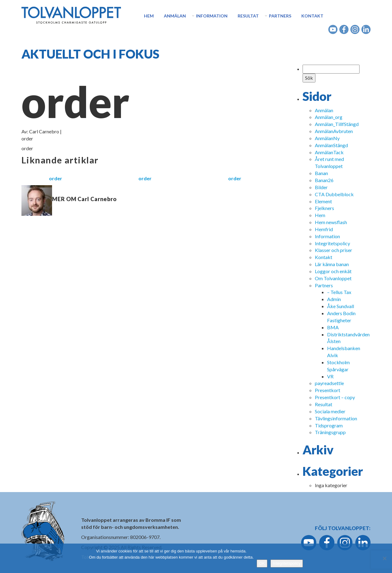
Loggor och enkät (333, 271)
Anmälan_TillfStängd (337, 124)
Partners (280, 16)
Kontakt (312, 16)
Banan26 (324, 180)
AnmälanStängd (331, 145)
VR (330, 376)
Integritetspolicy (332, 243)
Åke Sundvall (341, 306)
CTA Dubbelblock (334, 194)
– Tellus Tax (339, 292)
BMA (333, 327)
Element (323, 201)
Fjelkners (324, 208)
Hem (149, 16)
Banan (321, 173)
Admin (334, 299)
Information (212, 16)
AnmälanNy (327, 138)
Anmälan (175, 16)
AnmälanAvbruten (334, 131)
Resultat (248, 16)
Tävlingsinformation (336, 418)
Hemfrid (324, 229)
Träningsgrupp (330, 432)
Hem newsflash (331, 222)
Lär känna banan (332, 264)
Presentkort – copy (335, 397)
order (56, 178)
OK (262, 563)
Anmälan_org (329, 117)
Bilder (321, 187)
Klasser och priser (334, 250)
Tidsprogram (329, 425)
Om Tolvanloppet (333, 278)
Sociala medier (330, 411)
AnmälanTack (329, 152)
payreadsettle (329, 383)
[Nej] (384, 558)
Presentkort (328, 390)
